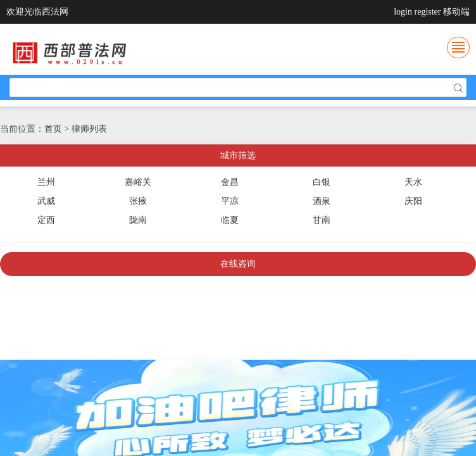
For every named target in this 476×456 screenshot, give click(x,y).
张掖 (138, 201)
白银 (322, 182)
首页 (53, 129)
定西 (46, 220)
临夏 (230, 220)
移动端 (456, 12)
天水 (413, 182)
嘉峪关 (138, 182)
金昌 (230, 182)
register (428, 12)
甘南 (322, 220)
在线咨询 (238, 264)
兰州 (46, 182)
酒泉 (322, 201)
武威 (46, 201)
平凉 (230, 201)
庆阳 (413, 201)
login (403, 12)
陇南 (138, 220)
